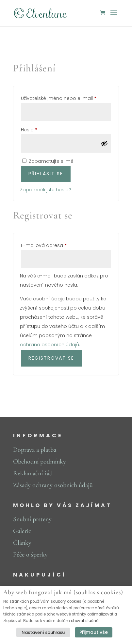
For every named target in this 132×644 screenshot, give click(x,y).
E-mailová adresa (53, 245)
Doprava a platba (35, 450)
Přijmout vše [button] (94, 632)
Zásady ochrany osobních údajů (53, 485)
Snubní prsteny (32, 519)
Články (22, 543)
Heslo (38, 129)
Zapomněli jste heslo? (46, 190)
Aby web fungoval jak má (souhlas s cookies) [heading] (63, 592)
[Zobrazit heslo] (104, 143)
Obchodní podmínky (40, 462)
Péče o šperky (30, 555)
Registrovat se (51, 358)
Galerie (22, 531)
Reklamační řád (33, 473)
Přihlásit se (46, 174)
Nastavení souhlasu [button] (43, 632)
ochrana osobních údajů (49, 345)
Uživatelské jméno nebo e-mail (66, 98)
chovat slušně (85, 621)
